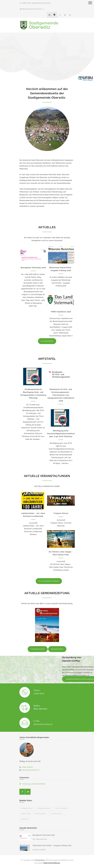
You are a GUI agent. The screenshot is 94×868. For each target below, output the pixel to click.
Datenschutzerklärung (51, 863)
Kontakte (25, 819)
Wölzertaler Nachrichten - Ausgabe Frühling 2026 (52, 845)
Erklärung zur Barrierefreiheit (34, 784)
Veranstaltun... (27, 808)
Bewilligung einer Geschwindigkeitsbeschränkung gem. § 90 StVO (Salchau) (61, 434)
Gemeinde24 (40, 860)
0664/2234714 (27, 767)
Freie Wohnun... (62, 808)
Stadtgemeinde (44, 25)
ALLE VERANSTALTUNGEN (49, 581)
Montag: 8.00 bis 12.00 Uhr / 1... (34, 9)
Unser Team (26, 814)
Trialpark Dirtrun (61, 513)
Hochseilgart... (41, 814)
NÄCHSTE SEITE (57, 649)
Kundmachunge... (44, 808)
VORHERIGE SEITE (38, 649)
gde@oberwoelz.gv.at (43, 3)
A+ (50, 15)
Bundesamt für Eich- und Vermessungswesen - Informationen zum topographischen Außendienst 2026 (61, 395)
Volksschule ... (57, 814)
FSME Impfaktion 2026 (61, 312)
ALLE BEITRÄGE (47, 341)
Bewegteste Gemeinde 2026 (33, 268)
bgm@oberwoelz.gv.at (31, 770)
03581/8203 (27, 3)
